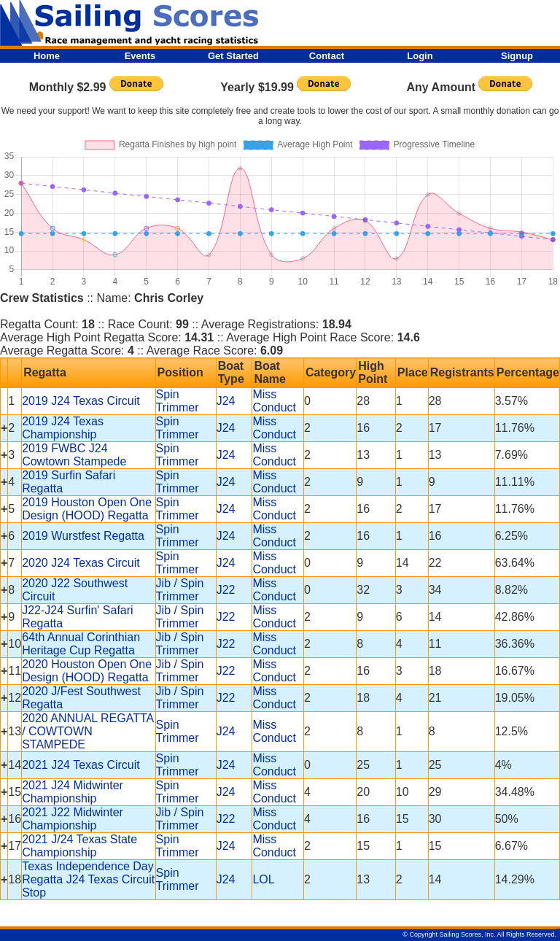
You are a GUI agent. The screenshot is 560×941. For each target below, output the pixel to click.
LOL (263, 879)
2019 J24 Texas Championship (63, 428)
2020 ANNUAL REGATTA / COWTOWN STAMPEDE (87, 731)
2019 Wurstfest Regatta (83, 536)
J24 (226, 401)
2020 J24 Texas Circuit (81, 563)
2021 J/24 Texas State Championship (79, 846)
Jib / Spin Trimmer (180, 590)
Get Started (233, 56)
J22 (226, 590)
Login (420, 56)
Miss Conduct (274, 401)
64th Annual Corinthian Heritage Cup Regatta (81, 644)
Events (140, 56)
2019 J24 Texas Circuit (81, 401)
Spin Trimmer (178, 401)
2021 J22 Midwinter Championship (73, 819)
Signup (517, 56)
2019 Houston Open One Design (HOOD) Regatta (87, 509)
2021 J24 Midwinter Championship (73, 792)
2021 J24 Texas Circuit (81, 765)
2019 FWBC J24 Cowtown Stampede (74, 455)
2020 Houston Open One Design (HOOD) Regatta (87, 671)
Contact (327, 56)
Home (47, 56)
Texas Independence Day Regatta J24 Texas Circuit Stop (88, 879)
